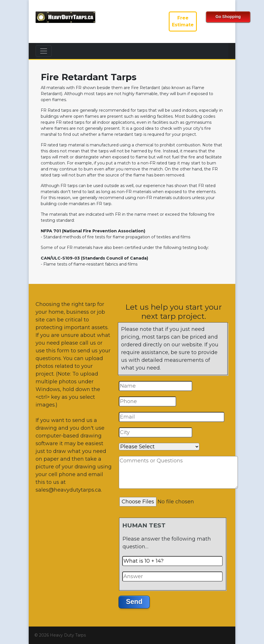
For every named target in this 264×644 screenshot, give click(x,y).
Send (134, 602)
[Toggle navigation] (44, 51)
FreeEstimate (183, 21)
